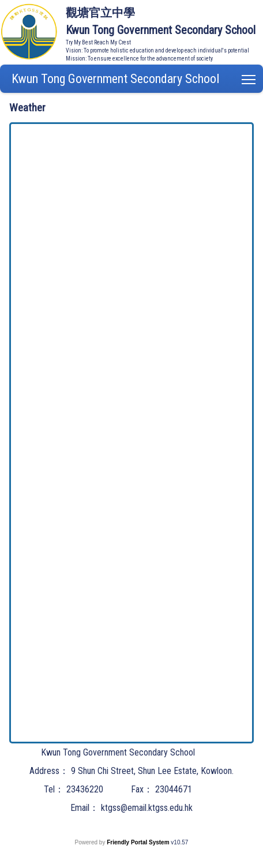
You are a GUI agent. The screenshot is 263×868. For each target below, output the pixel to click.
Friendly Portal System (139, 842)
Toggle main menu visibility (249, 77)
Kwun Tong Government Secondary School (115, 79)
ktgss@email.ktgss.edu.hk (147, 808)
